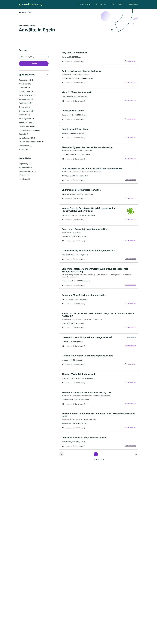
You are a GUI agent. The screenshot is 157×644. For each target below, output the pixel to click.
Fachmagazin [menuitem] (100, 4)
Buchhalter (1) (24, 115)
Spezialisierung (27, 75)
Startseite (22, 12)
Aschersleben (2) (26, 168)
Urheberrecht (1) (25, 146)
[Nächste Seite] (136, 459)
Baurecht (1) (24, 134)
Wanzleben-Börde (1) (27, 172)
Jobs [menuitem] (112, 4)
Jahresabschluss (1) (27, 123)
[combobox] (34, 57)
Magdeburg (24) (25, 164)
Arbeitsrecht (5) (25, 84)
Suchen (34, 64)
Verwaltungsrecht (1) (27, 138)
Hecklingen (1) (25, 179)
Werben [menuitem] (121, 4)
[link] (99, 57)
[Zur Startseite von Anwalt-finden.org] (31, 4)
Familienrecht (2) (26, 103)
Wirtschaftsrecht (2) (27, 96)
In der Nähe (25, 159)
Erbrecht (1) (24, 150)
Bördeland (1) (24, 175)
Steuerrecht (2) (25, 107)
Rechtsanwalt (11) (26, 80)
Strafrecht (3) (24, 88)
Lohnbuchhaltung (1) (27, 127)
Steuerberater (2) (26, 92)
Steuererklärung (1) (26, 111)
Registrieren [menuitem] (134, 4)
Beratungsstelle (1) (26, 119)
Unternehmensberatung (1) (30, 130)
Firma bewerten (130, 61)
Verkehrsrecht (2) (26, 99)
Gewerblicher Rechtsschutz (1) (31, 142)
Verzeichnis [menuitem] (83, 4)
